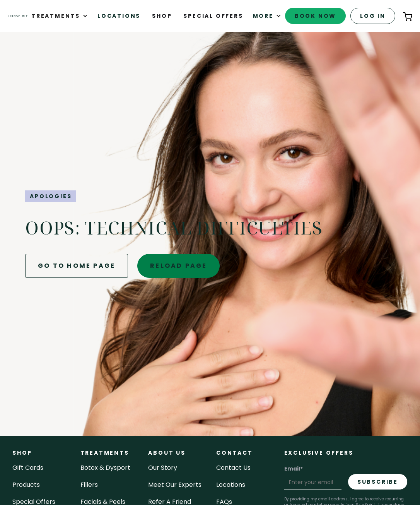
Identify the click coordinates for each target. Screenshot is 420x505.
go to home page (77, 266)
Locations (119, 16)
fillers (89, 485)
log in (373, 16)
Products (26, 485)
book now (315, 16)
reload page (178, 266)
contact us (233, 468)
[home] (18, 16)
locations (231, 485)
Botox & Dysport (105, 468)
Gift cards (28, 468)
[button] (60, 16)
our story (163, 468)
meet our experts (175, 485)
